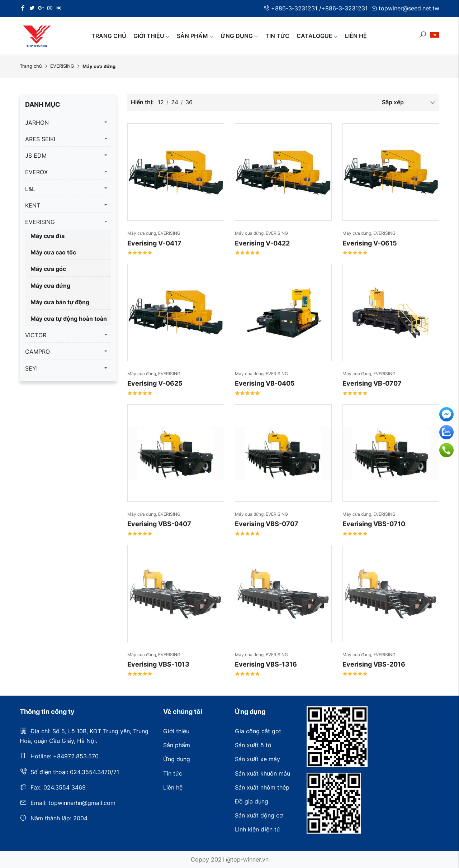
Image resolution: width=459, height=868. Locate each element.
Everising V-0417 (154, 243)
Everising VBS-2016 (374, 664)
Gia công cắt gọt (258, 731)
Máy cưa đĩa (48, 236)
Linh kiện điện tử (257, 829)
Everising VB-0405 (265, 383)
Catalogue (317, 36)
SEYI (31, 368)
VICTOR (36, 335)
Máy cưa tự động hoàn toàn (69, 319)
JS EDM (36, 156)
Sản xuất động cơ (259, 815)
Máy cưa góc (48, 269)
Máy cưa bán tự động (60, 302)
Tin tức (277, 36)
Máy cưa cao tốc (53, 252)
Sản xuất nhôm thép (262, 787)
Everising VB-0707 (372, 383)
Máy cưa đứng (50, 286)
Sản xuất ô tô (253, 745)
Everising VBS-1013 (158, 664)
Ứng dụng (239, 36)
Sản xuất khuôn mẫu (262, 773)
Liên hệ (356, 36)
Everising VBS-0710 (374, 524)
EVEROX (36, 172)
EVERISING (62, 66)
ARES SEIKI (40, 139)
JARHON (37, 123)
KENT (33, 205)
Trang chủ (109, 36)
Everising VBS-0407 (159, 524)
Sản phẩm (195, 36)
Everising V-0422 (262, 243)
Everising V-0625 (155, 383)
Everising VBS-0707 (267, 524)
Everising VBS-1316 (266, 664)
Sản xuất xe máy (257, 759)
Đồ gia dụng (252, 801)
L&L (30, 189)
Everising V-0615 (370, 243)
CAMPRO (37, 352)
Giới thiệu (152, 36)
